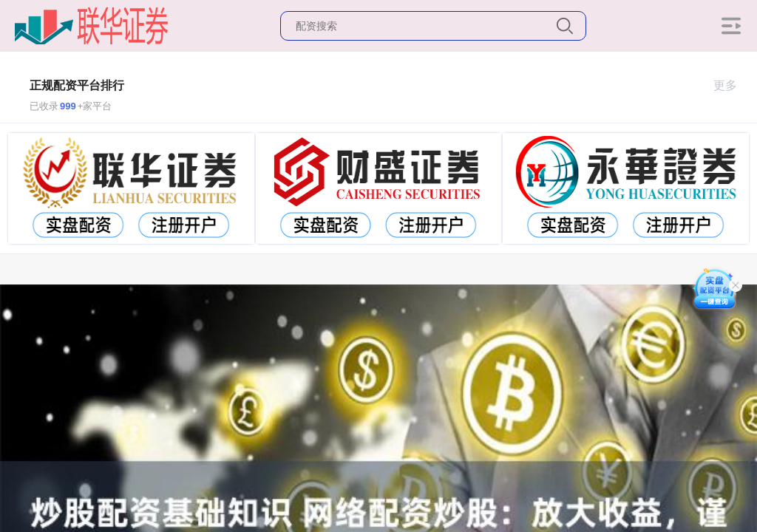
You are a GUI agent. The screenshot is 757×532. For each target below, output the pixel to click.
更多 (731, 85)
